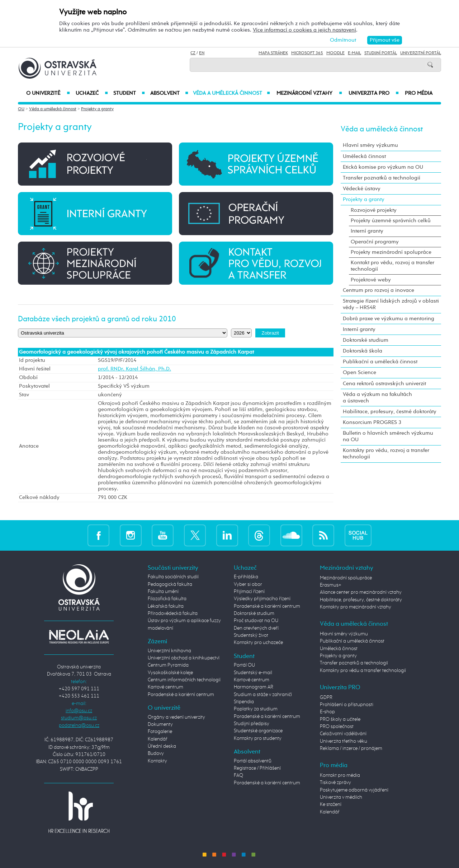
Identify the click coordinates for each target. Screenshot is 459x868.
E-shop (327, 712)
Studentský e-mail (253, 673)
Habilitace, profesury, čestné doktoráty (390, 412)
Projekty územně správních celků (391, 221)
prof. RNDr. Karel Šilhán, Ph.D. (134, 369)
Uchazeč (92, 93)
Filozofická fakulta (167, 599)
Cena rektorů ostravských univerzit (384, 384)
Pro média (419, 93)
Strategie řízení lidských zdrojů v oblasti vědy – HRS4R (391, 304)
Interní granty (367, 231)
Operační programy (375, 242)
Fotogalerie (160, 732)
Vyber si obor (248, 584)
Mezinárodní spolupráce (346, 578)
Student (129, 93)
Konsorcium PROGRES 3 (372, 422)
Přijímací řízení (249, 592)
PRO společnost (337, 727)
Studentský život (251, 635)
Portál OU (244, 665)
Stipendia (244, 702)
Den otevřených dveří (256, 628)
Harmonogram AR (254, 687)
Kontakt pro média (340, 775)
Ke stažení (331, 804)
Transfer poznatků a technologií (382, 178)
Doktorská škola (363, 351)
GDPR (326, 697)
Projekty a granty (97, 109)
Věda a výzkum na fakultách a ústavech (377, 398)
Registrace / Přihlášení (257, 768)
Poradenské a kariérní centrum (181, 695)
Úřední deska (162, 746)
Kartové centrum (165, 687)
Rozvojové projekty (374, 210)
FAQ (238, 775)
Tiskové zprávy (335, 783)
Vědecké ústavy (362, 189)
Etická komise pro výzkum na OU (383, 167)
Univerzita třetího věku (344, 741)
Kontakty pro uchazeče (258, 643)
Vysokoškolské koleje (170, 673)
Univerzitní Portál (421, 53)
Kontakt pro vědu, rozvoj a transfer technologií (392, 266)
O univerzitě (48, 93)
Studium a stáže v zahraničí (263, 695)
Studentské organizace (258, 731)
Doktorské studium (366, 340)
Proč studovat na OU (256, 621)
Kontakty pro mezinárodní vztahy (356, 607)
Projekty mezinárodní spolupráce (391, 252)
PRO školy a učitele (340, 719)
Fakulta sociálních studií (173, 577)
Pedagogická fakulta (170, 584)
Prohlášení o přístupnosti (347, 705)
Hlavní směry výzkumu (370, 145)
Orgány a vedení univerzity (176, 717)
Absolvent (169, 93)
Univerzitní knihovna (169, 651)
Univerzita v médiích (341, 797)
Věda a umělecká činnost (231, 93)
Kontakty (157, 761)
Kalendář (158, 739)
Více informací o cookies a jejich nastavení (304, 30)
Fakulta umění (163, 592)
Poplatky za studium (256, 709)
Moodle (335, 53)
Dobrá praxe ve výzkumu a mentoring (389, 319)
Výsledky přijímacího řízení (262, 599)
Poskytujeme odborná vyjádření (354, 790)
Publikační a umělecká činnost (380, 362)
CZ (193, 53)
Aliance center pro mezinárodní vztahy (361, 592)
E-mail (354, 53)
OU (21, 109)
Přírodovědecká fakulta (173, 613)
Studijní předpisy (252, 724)
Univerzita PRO (374, 93)
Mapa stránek (273, 53)
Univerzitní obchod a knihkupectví (184, 658)
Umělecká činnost (364, 156)
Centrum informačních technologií (184, 680)
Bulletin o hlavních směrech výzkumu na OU (388, 436)
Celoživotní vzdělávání (343, 734)
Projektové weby (371, 280)
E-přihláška (246, 577)
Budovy (156, 753)
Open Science (359, 372)
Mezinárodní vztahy (309, 93)
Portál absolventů (253, 761)
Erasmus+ (331, 585)
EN (202, 53)
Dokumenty (160, 724)
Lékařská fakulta (166, 606)
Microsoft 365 (307, 53)
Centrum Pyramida (168, 665)
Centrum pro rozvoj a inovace (378, 290)
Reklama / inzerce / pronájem (351, 748)
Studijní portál (381, 53)
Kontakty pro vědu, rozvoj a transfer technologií (386, 454)
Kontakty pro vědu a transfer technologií (363, 671)
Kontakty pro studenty (258, 738)
